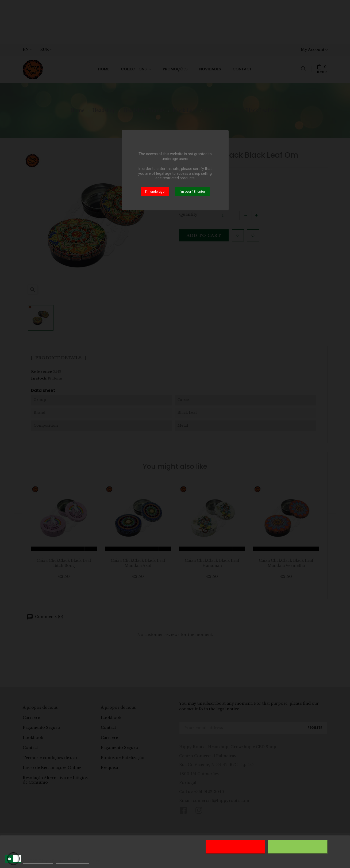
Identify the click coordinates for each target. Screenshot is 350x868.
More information (38, 861)
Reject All (235, 847)
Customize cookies (73, 861)
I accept (298, 847)
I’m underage (155, 192)
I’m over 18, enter (192, 192)
